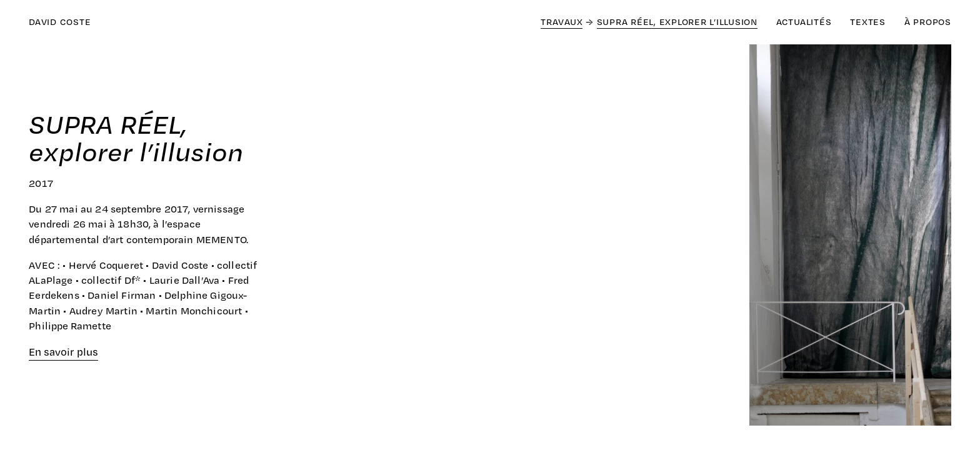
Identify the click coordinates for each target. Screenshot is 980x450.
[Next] (721, 238)
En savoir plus (63, 352)
